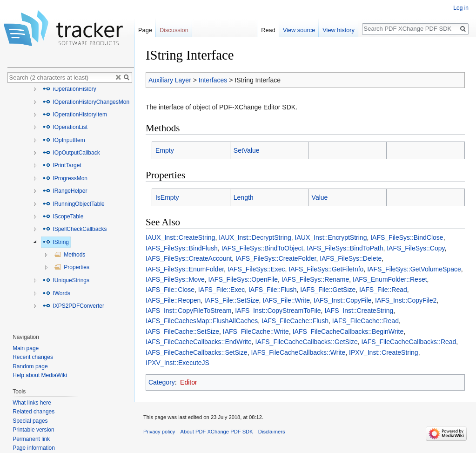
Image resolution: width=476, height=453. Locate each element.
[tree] (71, 206)
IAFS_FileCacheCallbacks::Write (298, 352)
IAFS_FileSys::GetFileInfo (326, 269)
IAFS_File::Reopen (173, 300)
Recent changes (33, 357)
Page (145, 30)
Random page (30, 366)
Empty (165, 150)
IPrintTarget (62, 165)
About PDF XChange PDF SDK (217, 432)
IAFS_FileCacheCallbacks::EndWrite (199, 342)
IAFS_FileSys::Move (175, 279)
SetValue (247, 150)
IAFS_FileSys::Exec (256, 269)
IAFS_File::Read (383, 290)
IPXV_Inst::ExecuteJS (178, 363)
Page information (34, 448)
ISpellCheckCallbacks (75, 229)
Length (244, 197)
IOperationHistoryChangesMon (86, 102)
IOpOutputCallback (71, 153)
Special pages (30, 421)
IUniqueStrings (66, 280)
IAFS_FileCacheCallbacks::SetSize (197, 352)
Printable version (33, 430)
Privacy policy (159, 432)
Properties (72, 267)
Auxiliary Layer (170, 80)
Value (320, 197)
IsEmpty (167, 197)
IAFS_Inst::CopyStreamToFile (278, 311)
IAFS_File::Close (170, 290)
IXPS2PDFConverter (74, 306)
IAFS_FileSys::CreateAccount (189, 258)
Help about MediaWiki (40, 375)
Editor (189, 382)
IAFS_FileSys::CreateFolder (276, 258)
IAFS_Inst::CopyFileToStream (188, 311)
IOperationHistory (70, 89)
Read (268, 30)
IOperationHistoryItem (75, 115)
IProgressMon (65, 178)
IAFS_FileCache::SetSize (182, 331)
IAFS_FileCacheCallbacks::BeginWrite (348, 331)
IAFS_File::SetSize (232, 300)
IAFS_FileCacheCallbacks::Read (409, 342)
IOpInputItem (64, 140)
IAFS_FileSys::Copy (416, 248)
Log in (461, 8)
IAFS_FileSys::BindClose (407, 237)
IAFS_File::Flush (272, 290)
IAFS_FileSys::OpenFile (243, 279)
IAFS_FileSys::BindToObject (262, 248)
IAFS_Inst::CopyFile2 (406, 300)
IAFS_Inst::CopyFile (343, 300)
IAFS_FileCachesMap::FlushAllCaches (202, 321)
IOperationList (65, 127)
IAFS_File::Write (286, 300)
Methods (70, 255)
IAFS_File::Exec (221, 290)
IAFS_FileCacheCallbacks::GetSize (307, 342)
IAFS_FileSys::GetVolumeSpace (414, 269)
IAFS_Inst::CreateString (359, 311)
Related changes (34, 412)
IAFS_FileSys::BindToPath (345, 248)
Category (162, 382)
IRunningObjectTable (74, 204)
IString (56, 242)
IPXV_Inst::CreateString (384, 352)
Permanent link (31, 439)
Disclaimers (272, 432)
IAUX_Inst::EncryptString (331, 237)
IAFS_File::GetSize (328, 290)
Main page (26, 348)
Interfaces (213, 80)
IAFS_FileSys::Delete (351, 258)
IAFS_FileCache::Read (365, 321)
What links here (32, 403)
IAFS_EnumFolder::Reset (390, 279)
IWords (57, 293)
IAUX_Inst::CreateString (180, 237)
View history (339, 30)
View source (299, 30)
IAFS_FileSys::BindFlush (182, 248)
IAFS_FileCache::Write (256, 331)
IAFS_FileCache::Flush (295, 321)
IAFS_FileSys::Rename (315, 279)
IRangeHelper (65, 191)
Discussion (174, 30)
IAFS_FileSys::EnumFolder (185, 269)
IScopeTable (63, 216)
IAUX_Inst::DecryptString (255, 237)
